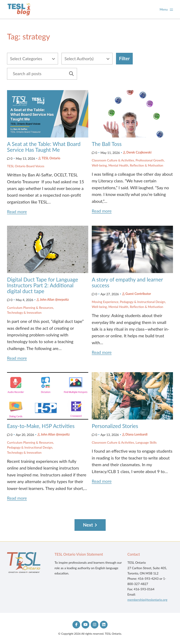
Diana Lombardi (136, 434)
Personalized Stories (116, 426)
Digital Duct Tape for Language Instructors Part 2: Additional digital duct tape (43, 285)
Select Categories (26, 59)
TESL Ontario (51, 158)
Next (88, 525)
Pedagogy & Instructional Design (143, 302)
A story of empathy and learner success (127, 282)
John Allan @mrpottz (54, 299)
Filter (124, 58)
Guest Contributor (138, 294)
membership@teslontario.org (147, 600)
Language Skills (146, 442)
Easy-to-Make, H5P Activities (41, 426)
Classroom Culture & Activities (113, 160)
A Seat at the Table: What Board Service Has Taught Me (44, 147)
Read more (17, 212)
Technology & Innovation (24, 312)
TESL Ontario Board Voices (26, 166)
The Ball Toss (107, 144)
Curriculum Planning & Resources (30, 308)
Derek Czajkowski (139, 152)
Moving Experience (105, 302)
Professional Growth (150, 160)
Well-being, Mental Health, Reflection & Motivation (127, 165)
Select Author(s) (79, 59)
